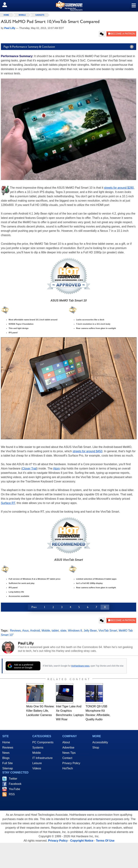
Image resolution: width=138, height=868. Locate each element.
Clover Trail (29, 468)
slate (63, 631)
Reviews (15, 631)
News (6, 753)
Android (35, 631)
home (6, 15)
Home (6, 742)
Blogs (6, 758)
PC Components (43, 742)
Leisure (37, 763)
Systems (38, 748)
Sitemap (8, 768)
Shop (96, 748)
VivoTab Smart (108, 631)
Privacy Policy (71, 763)
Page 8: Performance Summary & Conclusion (69, 47)
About (66, 742)
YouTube (14, 789)
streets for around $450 (87, 451)
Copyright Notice (82, 841)
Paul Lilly (26, 643)
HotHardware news (80, 666)
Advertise (68, 748)
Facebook (15, 784)
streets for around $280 (119, 188)
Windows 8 (75, 631)
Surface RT (8, 503)
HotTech (68, 768)
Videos (37, 768)
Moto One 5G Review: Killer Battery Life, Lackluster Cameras (40, 711)
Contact (67, 758)
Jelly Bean (90, 631)
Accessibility (100, 742)
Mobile (22, 15)
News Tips (69, 753)
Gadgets (40, 15)
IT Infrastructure (42, 758)
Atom (56, 468)
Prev (34, 607)
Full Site (8, 763)
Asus (26, 631)
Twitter (13, 779)
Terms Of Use (105, 841)
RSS (12, 794)
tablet (55, 631)
